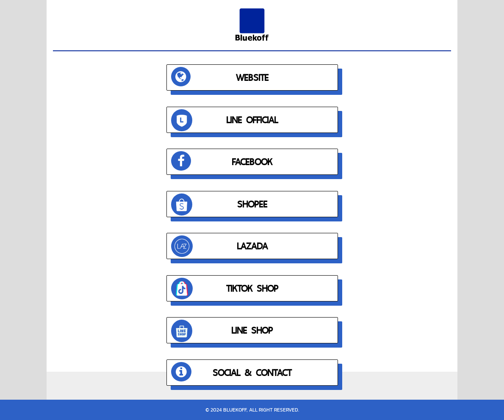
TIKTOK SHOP (225, 289)
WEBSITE (220, 77)
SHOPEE (219, 205)
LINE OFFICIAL (225, 120)
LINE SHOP (222, 331)
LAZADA (219, 246)
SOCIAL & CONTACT (231, 372)
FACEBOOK (222, 161)
